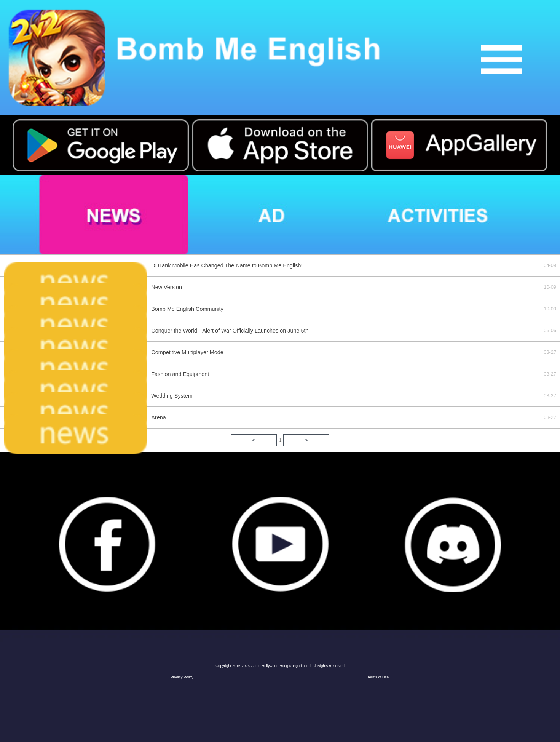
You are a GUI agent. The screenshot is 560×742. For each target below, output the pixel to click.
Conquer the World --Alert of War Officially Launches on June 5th (230, 331)
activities (456, 215)
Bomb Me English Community (187, 309)
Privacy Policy (182, 677)
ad (260, 215)
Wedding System (172, 396)
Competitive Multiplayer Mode (187, 352)
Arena (158, 417)
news (84, 215)
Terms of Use (378, 677)
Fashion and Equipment (180, 374)
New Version (167, 287)
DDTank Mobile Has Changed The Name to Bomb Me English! (227, 265)
